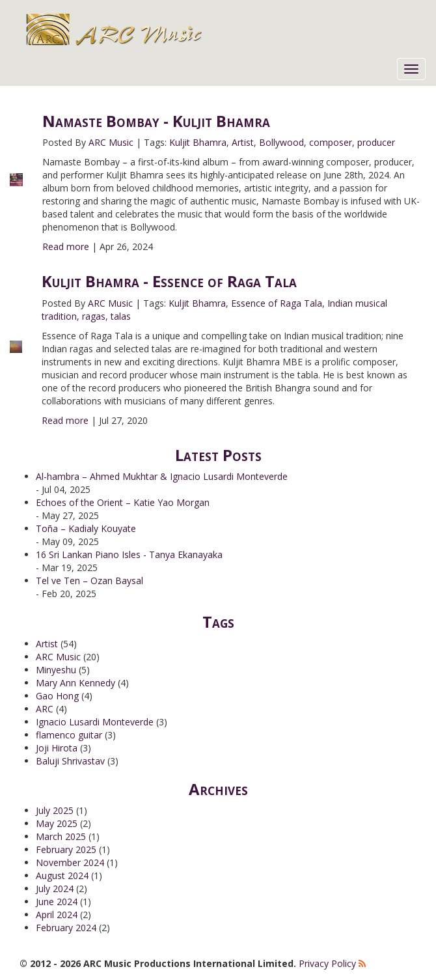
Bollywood (281, 142)
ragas (94, 316)
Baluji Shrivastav (70, 761)
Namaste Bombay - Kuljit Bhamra (156, 121)
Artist (243, 142)
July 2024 (55, 889)
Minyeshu (56, 670)
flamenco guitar (69, 735)
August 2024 (62, 875)
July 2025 (55, 810)
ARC (45, 709)
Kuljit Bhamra (198, 142)
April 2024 (57, 915)
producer (376, 142)
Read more (66, 246)
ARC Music (111, 142)
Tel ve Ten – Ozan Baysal (89, 581)
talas (121, 316)
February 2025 (66, 849)
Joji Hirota (57, 748)
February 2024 (66, 928)
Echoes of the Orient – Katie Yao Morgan (123, 502)
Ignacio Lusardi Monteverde (95, 722)
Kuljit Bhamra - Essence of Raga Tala (169, 281)
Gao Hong (57, 696)
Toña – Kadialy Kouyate (86, 528)
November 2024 (70, 862)
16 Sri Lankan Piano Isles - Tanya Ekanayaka (129, 554)
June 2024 (57, 902)
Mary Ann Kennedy (75, 683)
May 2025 (57, 823)
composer (331, 142)
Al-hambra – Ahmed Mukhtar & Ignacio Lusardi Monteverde (162, 476)
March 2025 (61, 836)
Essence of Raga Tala (277, 303)
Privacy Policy (327, 963)
